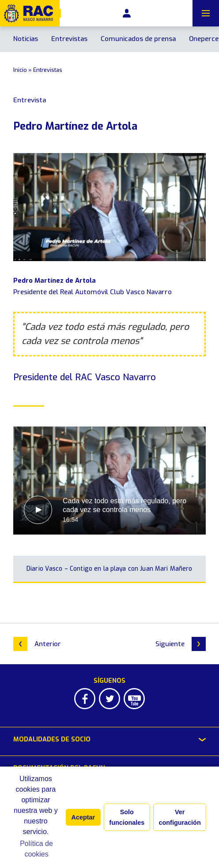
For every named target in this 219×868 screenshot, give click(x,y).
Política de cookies (36, 849)
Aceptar (83, 817)
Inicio (20, 70)
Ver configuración (180, 817)
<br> (109, 481)
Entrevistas (69, 39)
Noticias (26, 39)
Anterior (37, 644)
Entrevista (30, 100)
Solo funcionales (127, 817)
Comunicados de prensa (138, 39)
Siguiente (181, 644)
